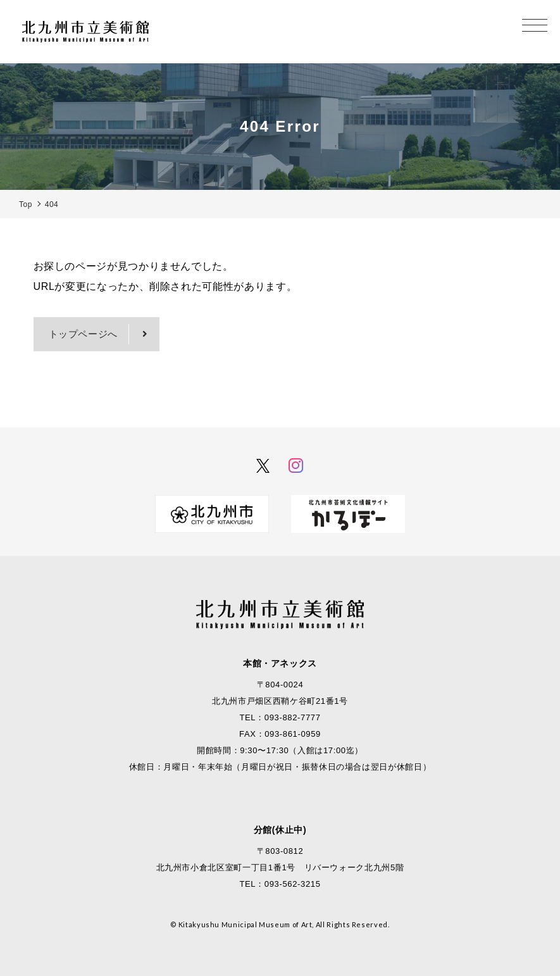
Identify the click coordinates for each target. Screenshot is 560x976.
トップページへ (83, 334)
